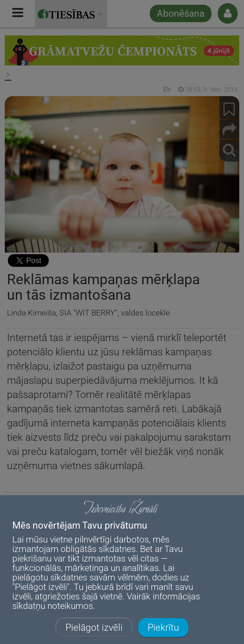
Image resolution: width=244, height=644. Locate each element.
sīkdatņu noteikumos (53, 606)
